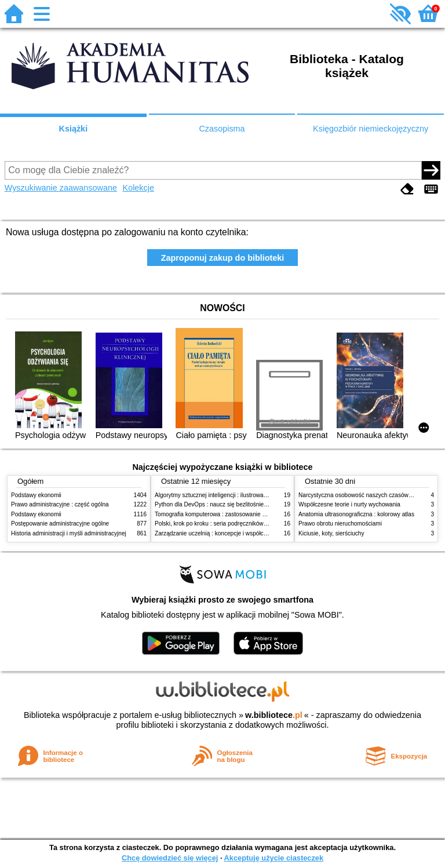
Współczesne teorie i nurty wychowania (349, 504)
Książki (74, 129)
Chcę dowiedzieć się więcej (170, 858)
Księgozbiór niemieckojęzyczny (371, 129)
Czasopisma (222, 129)
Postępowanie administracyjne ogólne (60, 524)
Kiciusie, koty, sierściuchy (331, 533)
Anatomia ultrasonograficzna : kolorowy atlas (356, 514)
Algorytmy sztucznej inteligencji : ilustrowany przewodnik (228, 495)
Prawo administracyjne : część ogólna (60, 504)
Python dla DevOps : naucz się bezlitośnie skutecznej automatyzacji (242, 504)
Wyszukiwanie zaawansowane (61, 188)
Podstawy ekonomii (36, 495)
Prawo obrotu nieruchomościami (340, 524)
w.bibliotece (274, 715)
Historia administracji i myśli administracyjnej (69, 533)
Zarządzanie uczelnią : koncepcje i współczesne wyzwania (230, 533)
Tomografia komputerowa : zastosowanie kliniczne (220, 514)
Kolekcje (138, 188)
